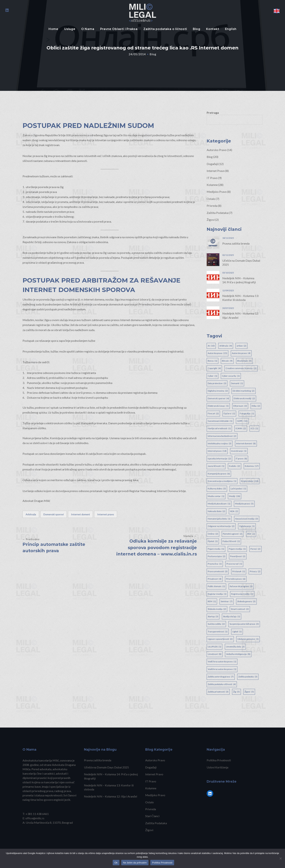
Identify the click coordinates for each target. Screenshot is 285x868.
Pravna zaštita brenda (236, 243)
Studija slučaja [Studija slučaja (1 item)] (232, 617)
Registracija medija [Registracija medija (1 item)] (242, 594)
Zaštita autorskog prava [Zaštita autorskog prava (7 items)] (221, 677)
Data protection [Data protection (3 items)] (217, 383)
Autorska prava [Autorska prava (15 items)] (217, 353)
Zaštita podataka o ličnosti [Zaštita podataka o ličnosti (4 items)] (222, 684)
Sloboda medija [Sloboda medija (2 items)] (217, 609)
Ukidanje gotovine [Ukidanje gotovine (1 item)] (248, 639)
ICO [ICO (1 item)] (254, 428)
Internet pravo (106, 514)
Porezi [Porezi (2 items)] (255, 549)
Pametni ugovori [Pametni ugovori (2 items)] (233, 534)
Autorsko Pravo (217, 150)
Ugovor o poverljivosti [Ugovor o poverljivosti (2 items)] (220, 639)
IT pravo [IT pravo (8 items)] (241, 459)
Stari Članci (152, 816)
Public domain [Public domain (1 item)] (216, 586)
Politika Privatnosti (219, 760)
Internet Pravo (216, 171)
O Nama (88, 29)
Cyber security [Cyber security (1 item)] (231, 376)
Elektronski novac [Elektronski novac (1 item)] (218, 406)
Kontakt (213, 29)
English (231, 29)
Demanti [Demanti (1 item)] (237, 383)
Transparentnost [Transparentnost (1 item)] (218, 632)
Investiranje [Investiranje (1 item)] (239, 451)
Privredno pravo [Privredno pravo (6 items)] (236, 579)
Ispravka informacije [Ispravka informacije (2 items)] (219, 459)
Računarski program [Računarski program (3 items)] (241, 586)
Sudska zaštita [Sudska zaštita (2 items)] (216, 624)
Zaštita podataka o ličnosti (165, 29)
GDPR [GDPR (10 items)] (242, 421)
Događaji (212, 164)
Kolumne (212, 185)
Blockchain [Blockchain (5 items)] (244, 361)
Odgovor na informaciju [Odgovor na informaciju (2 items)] (221, 526)
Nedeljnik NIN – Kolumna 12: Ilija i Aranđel (111, 796)
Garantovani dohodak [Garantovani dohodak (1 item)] (220, 421)
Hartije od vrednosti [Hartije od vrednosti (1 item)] (219, 428)
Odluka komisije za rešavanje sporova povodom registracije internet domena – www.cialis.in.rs (157, 548)
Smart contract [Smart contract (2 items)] (240, 609)
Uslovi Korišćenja (217, 767)
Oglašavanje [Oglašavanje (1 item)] (247, 526)
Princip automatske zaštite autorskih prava (54, 548)
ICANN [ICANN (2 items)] (241, 428)
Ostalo (211, 199)
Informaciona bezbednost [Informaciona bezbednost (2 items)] (222, 436)
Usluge (70, 29)
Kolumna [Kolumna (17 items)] (252, 466)
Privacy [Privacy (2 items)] (255, 571)
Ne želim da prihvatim (135, 863)
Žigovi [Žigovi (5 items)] (249, 692)
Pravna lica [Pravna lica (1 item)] (215, 564)
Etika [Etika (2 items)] (256, 406)
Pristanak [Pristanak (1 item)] (239, 571)
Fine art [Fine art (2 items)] (213, 414)
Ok (116, 863)
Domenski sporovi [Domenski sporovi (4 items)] (218, 398)
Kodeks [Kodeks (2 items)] (235, 466)
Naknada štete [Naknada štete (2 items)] (216, 511)
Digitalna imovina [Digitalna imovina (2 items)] (218, 391)
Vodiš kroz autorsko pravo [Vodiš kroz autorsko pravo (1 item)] (222, 669)
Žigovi (211, 220)
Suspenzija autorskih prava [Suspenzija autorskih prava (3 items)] (244, 624)
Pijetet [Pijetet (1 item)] (213, 541)
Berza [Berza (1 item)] (212, 361)
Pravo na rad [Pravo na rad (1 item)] (234, 564)
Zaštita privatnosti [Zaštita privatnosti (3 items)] (218, 692)
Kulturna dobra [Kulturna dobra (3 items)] (217, 489)
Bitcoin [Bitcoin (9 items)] (227, 361)
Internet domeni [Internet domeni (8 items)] (246, 444)
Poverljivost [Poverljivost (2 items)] (238, 556)
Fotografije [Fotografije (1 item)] (247, 414)
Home (53, 29)
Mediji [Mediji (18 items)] (235, 496)
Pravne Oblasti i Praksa (119, 29)
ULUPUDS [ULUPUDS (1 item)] (214, 647)
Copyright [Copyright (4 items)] (214, 368)
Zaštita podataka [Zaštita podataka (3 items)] (248, 677)
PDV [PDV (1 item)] (251, 534)
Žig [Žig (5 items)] (236, 692)
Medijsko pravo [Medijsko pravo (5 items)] (244, 504)
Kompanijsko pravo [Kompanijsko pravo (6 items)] (219, 474)
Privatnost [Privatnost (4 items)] (215, 579)
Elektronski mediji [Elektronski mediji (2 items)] (244, 398)
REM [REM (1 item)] (212, 601)
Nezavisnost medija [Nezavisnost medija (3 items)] (247, 519)
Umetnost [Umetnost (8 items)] (215, 654)
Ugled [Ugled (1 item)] (237, 632)
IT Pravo (212, 178)
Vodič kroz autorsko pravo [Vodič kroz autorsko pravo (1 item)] (222, 662)
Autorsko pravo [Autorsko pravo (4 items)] (241, 353)
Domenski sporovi (54, 514)
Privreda (212, 206)
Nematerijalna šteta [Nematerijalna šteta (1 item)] (219, 519)
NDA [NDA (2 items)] (234, 511)
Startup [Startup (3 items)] (213, 617)
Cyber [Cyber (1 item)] (212, 376)
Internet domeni (80, 514)
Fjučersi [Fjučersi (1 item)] (229, 414)
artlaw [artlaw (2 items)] (241, 346)
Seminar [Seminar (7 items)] (227, 601)
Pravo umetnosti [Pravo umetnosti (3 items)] (218, 571)
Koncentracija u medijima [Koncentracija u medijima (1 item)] (222, 481)
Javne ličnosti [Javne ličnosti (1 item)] (216, 466)
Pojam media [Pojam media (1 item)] (216, 549)
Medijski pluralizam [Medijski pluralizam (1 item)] (219, 504)
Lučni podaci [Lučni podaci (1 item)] (238, 489)
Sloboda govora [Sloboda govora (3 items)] (246, 601)
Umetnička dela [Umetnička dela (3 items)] (235, 647)
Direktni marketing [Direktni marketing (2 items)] (244, 391)
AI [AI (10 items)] (211, 346)
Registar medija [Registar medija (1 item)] (217, 594)
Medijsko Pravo (217, 192)
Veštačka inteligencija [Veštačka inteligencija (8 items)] (238, 654)
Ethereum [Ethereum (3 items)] (240, 406)
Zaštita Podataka (217, 213)
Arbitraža (31, 514)
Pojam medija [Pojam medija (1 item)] (237, 549)
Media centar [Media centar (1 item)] (216, 496)
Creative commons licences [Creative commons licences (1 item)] (241, 368)
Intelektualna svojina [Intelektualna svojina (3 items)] (220, 444)
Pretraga (213, 113)
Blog (197, 29)
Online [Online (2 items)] (213, 534)
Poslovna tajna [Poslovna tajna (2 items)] (217, 556)
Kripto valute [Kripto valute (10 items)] (250, 481)
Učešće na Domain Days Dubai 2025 (106, 767)
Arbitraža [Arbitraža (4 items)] (226, 346)
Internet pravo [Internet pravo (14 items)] (217, 451)
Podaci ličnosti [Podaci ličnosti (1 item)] (231, 541)
